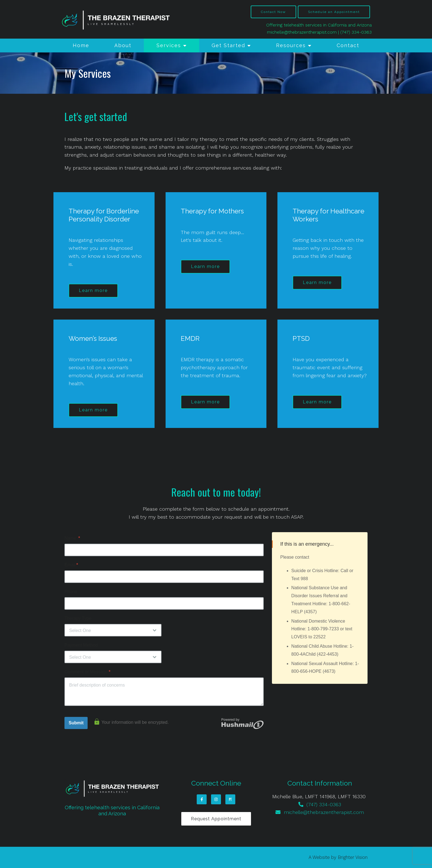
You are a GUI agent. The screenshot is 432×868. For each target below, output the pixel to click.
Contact (348, 45)
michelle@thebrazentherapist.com (302, 32)
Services (169, 45)
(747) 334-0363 (356, 32)
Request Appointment (216, 819)
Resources (291, 45)
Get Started (228, 45)
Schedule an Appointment (334, 12)
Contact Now (273, 12)
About (123, 45)
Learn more (93, 290)
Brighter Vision (353, 857)
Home (81, 45)
